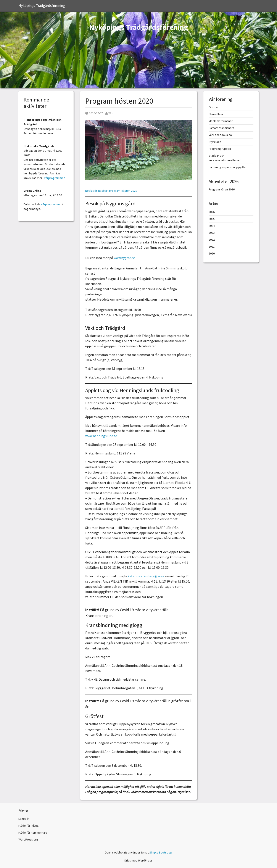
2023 (212, 233)
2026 (212, 212)
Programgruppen (220, 149)
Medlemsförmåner (221, 121)
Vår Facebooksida (220, 135)
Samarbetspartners (221, 128)
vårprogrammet (54, 178)
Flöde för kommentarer (34, 833)
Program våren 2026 (222, 189)
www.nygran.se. (125, 258)
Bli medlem (216, 114)
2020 (212, 253)
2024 (212, 226)
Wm (109, 113)
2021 (212, 246)
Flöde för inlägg (29, 826)
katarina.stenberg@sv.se (146, 576)
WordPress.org (28, 839)
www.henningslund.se (101, 436)
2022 (212, 240)
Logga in (24, 819)
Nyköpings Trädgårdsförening (42, 6)
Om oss (214, 107)
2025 (212, 219)
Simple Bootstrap (161, 852)
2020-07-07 (94, 113)
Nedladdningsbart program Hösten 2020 (111, 191)
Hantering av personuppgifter (228, 167)
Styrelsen (215, 142)
